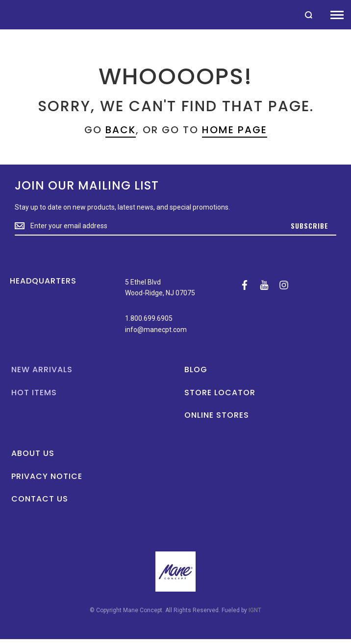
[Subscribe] (310, 226)
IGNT (255, 610)
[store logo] (5, 14)
